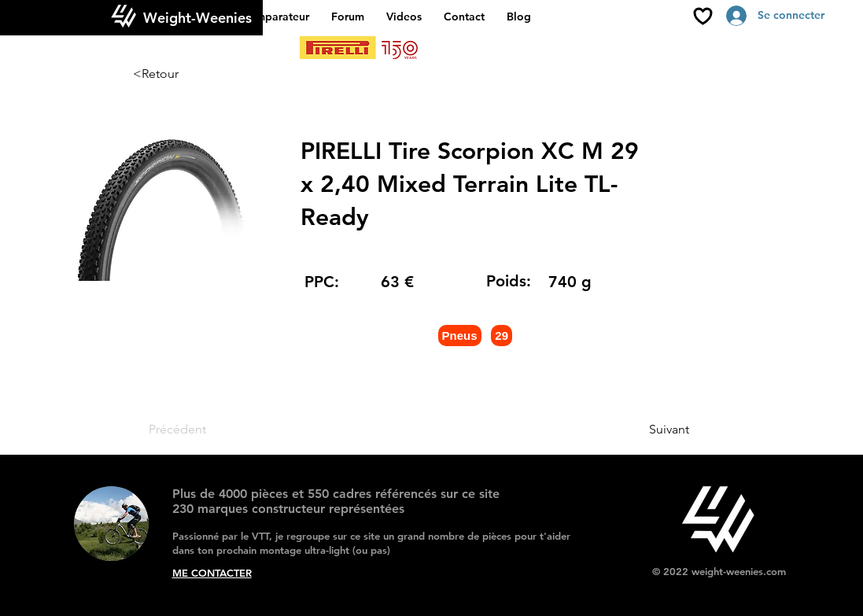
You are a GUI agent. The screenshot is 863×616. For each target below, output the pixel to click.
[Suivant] (650, 430)
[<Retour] (185, 74)
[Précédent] (201, 430)
